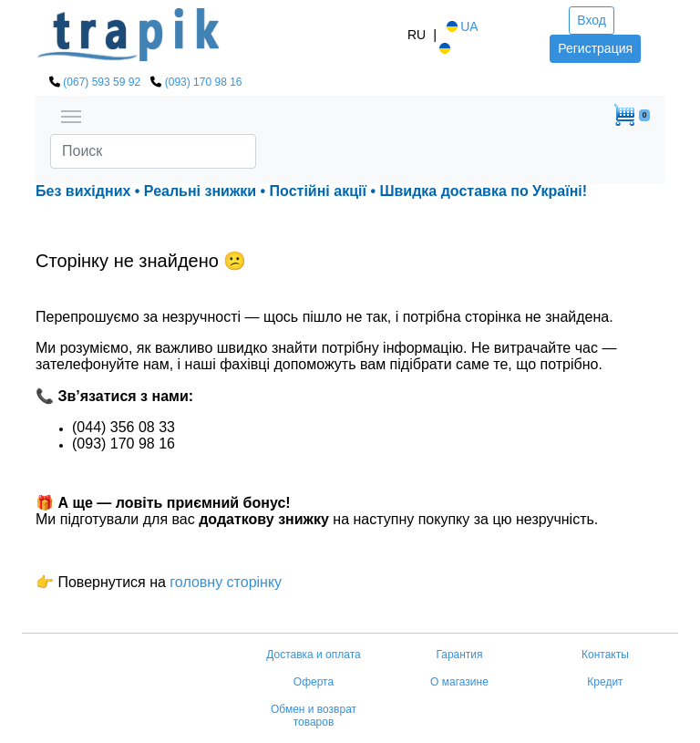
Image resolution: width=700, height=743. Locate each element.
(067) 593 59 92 (102, 82)
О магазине (459, 682)
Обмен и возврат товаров (314, 716)
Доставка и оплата (314, 655)
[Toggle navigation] (71, 115)
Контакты (605, 655)
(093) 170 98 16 (204, 82)
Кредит (605, 682)
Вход (592, 20)
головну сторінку (224, 582)
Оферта (314, 682)
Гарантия (459, 655)
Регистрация (595, 48)
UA (461, 26)
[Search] (153, 151)
